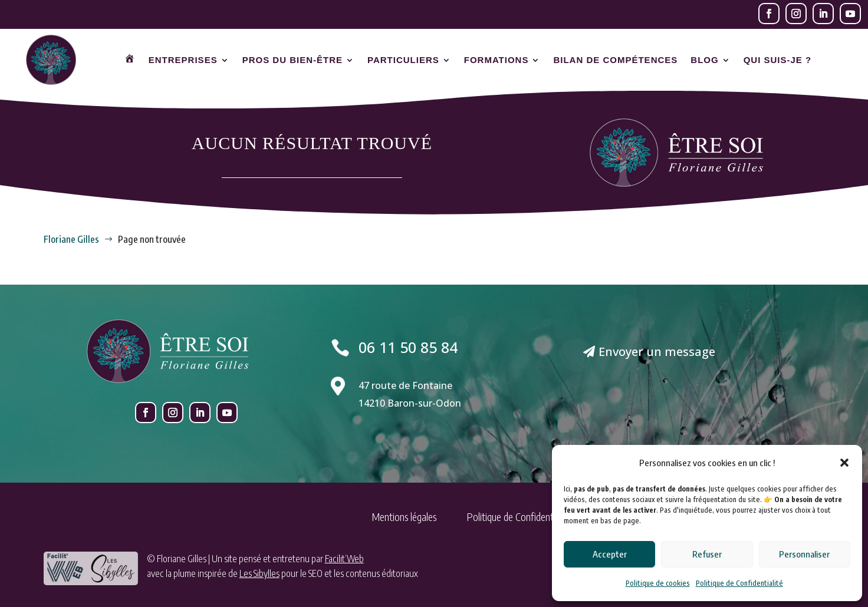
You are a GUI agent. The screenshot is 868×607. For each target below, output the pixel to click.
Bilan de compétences (615, 60)
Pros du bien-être (292, 60)
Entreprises (183, 60)
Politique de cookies (658, 583)
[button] (844, 463)
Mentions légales (404, 517)
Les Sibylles (259, 573)
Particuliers (403, 60)
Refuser (707, 554)
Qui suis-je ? (778, 60)
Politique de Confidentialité (739, 583)
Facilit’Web (344, 559)
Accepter (610, 554)
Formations (497, 60)
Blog (704, 60)
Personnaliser (804, 554)
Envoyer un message (657, 352)
